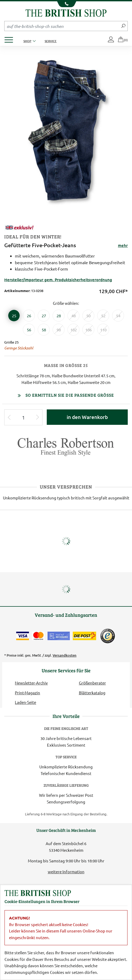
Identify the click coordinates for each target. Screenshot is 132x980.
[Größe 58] (44, 330)
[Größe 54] (118, 316)
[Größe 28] (59, 316)
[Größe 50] (88, 316)
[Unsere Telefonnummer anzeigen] (66, 4)
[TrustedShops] (108, 636)
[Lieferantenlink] (66, 449)
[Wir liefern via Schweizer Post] (84, 636)
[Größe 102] (73, 330)
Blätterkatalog (92, 693)
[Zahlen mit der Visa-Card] (23, 636)
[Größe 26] (29, 316)
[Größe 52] (103, 316)
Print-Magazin (27, 693)
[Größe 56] (29, 330)
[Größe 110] (103, 330)
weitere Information (66, 872)
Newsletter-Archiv (31, 683)
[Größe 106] (88, 330)
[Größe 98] (59, 330)
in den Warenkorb (87, 417)
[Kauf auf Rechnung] (59, 636)
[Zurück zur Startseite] (66, 12)
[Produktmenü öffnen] (11, 38)
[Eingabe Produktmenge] (23, 418)
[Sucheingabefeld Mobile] (62, 26)
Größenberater (92, 683)
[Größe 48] (73, 316)
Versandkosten (65, 655)
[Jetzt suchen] (123, 26)
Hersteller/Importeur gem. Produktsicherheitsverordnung (58, 280)
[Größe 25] (14, 316)
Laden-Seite (25, 702)
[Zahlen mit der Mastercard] (38, 636)
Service (51, 41)
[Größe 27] (44, 316)
